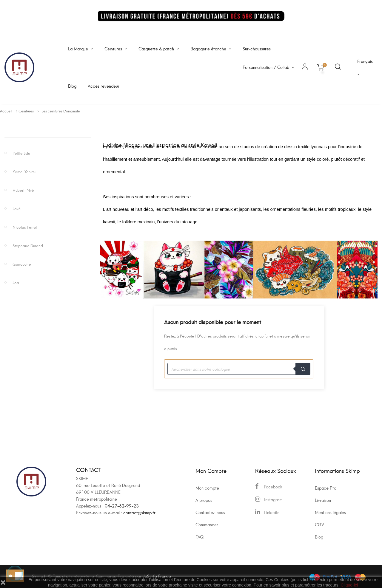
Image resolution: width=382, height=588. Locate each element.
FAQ (200, 537)
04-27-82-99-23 (122, 506)
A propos (204, 500)
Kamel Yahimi (24, 171)
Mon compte (207, 488)
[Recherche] (239, 369)
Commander (207, 524)
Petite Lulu (21, 153)
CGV (319, 524)
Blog (319, 537)
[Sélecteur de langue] (365, 67)
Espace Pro (326, 488)
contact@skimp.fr (139, 512)
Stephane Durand (28, 245)
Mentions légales (330, 512)
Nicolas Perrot (25, 227)
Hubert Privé (23, 190)
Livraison (323, 500)
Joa (16, 282)
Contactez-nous (210, 512)
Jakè (17, 208)
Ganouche (22, 264)
